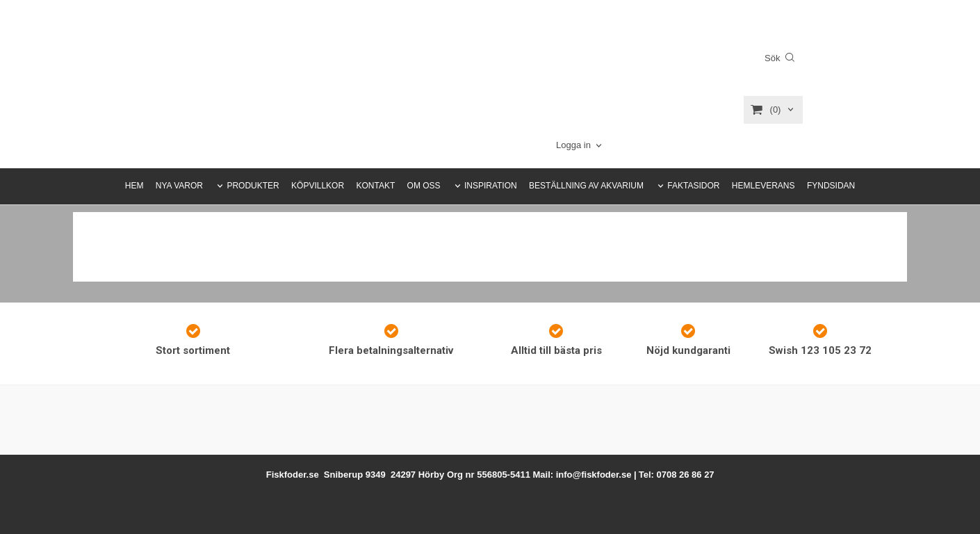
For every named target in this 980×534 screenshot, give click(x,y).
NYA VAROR (179, 186)
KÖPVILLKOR (318, 186)
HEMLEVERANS (763, 186)
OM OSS (424, 186)
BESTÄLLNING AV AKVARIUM (586, 186)
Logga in (573, 145)
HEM (134, 186)
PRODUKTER (253, 186)
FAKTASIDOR (693, 186)
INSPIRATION (491, 186)
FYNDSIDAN (831, 186)
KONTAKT (375, 186)
